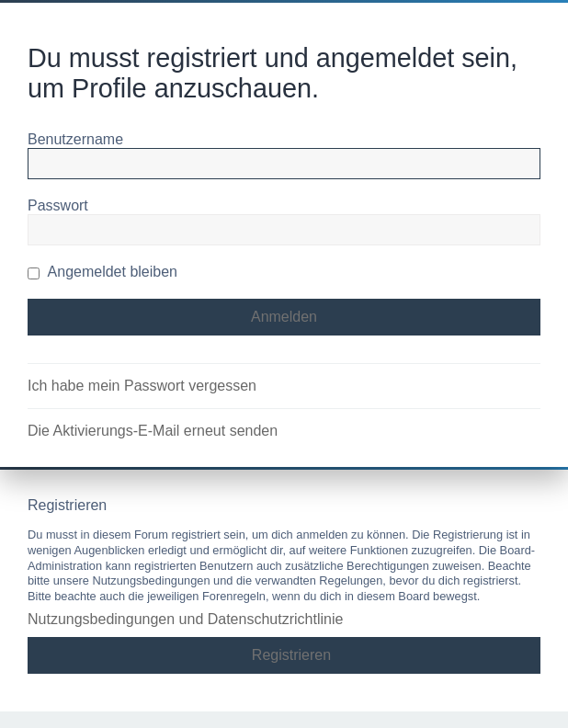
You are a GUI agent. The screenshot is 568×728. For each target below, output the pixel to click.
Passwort (58, 205)
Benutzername (75, 139)
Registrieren (291, 655)
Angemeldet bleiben (102, 272)
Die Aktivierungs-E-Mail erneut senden (153, 431)
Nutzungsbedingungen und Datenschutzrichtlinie (185, 619)
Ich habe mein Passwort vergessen (142, 386)
